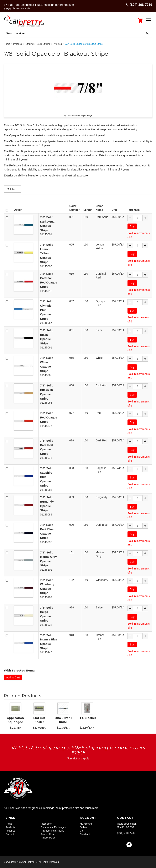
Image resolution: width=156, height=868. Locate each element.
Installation (47, 824)
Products (10, 827)
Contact (10, 834)
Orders (83, 827)
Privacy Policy (48, 838)
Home (9, 824)
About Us (10, 831)
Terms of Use (48, 834)
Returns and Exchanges (53, 827)
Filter (13, 189)
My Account (86, 824)
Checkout (85, 834)
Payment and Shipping (53, 831)
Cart (82, 831)
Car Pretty (29, 20)
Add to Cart (13, 677)
